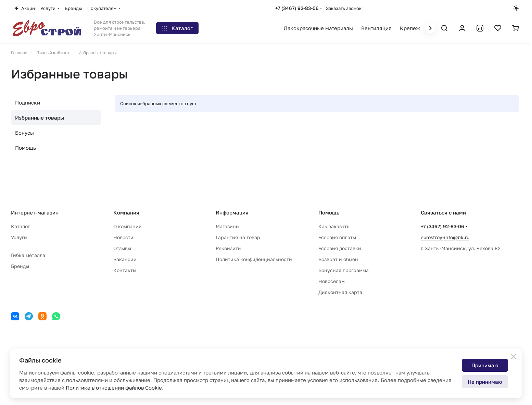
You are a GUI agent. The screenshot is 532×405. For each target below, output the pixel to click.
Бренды (20, 266)
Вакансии (125, 259)
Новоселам (332, 281)
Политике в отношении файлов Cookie (114, 388)
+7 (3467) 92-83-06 (297, 8)
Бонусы (24, 133)
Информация (232, 212)
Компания (126, 212)
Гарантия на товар (238, 237)
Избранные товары (40, 118)
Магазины (227, 226)
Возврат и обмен (338, 259)
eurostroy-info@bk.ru (445, 237)
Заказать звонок (344, 8)
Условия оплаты (337, 237)
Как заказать (334, 226)
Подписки (28, 102)
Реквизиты (229, 248)
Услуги (19, 237)
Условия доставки (340, 248)
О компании (128, 226)
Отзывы (122, 248)
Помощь (26, 148)
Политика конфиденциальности (254, 259)
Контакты (125, 270)
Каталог (20, 226)
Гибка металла (28, 255)
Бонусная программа (344, 270)
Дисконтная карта (340, 292)
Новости (123, 237)
